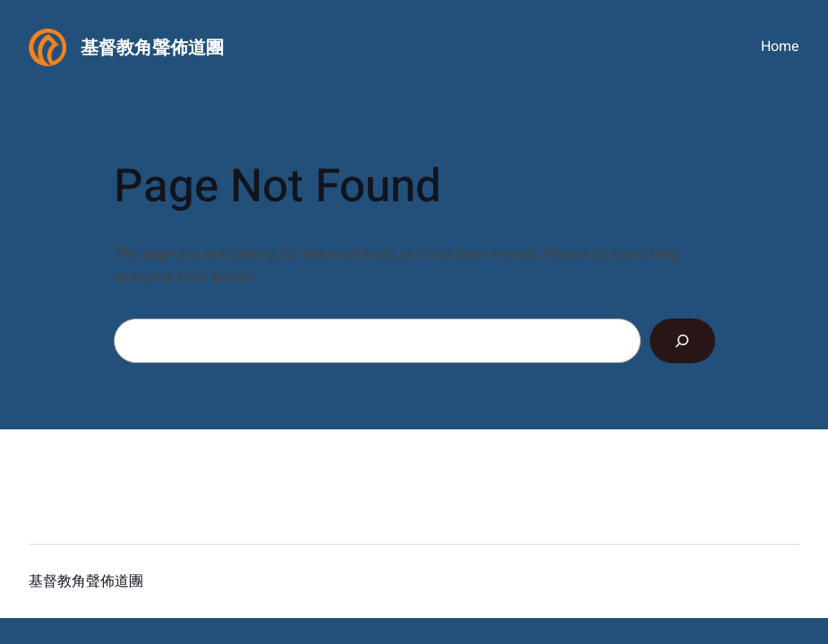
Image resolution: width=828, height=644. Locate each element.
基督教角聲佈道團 (152, 48)
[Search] (682, 341)
